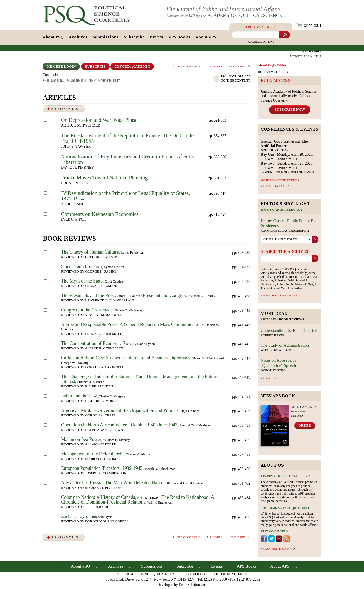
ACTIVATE (296, 58)
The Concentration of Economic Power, (99, 345)
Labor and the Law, (79, 397)
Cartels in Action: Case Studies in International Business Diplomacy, (126, 359)
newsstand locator (276, 550)
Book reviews (292, 321)
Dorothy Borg (273, 372)
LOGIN (308, 58)
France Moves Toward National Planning (104, 179)
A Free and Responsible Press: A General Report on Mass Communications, (133, 326)
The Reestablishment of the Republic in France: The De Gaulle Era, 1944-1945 (127, 140)
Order (305, 427)
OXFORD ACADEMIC (132, 68)
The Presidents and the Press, (89, 297)
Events (156, 39)
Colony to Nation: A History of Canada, (99, 499)
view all (267, 380)
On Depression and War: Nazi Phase (99, 122)
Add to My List (66, 110)
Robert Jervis (272, 337)
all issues (214, 68)
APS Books (179, 39)
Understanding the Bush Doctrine (289, 332)
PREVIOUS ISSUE (189, 68)
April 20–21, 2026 (284, 147)
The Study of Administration (285, 347)
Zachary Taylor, (76, 518)
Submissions (106, 39)
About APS (206, 39)
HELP (318, 58)
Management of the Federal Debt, (93, 455)
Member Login (61, 68)
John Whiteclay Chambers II (285, 232)
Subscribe (134, 39)
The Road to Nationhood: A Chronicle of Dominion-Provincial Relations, (137, 501)
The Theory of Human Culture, (90, 254)
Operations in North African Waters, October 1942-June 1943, (120, 426)
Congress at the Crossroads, (87, 311)
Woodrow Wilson (276, 352)
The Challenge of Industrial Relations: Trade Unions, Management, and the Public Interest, (139, 381)
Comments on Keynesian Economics (100, 216)
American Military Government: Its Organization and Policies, (120, 412)
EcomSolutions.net (193, 586)
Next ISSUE (237, 68)
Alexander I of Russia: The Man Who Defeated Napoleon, (116, 484)
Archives (78, 39)
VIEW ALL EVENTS (273, 187)
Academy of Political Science (249, 15)
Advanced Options (261, 43)
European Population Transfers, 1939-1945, (102, 470)
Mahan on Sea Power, (82, 441)
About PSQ (53, 39)
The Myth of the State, (82, 283)
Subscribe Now (290, 111)
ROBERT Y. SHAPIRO (273, 74)
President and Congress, (166, 297)
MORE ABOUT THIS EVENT (279, 182)
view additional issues (279, 297)
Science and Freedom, (82, 268)
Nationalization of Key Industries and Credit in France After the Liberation (128, 161)
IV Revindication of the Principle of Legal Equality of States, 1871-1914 (126, 197)
